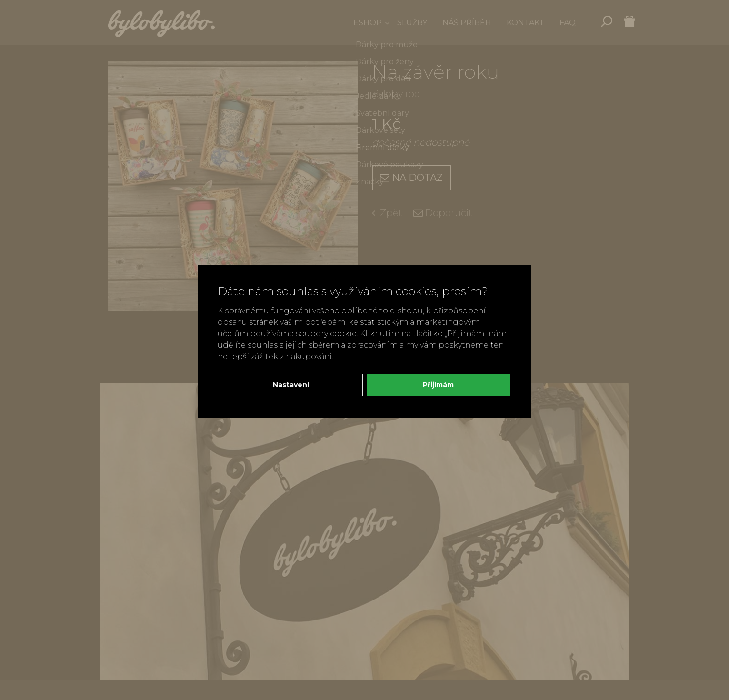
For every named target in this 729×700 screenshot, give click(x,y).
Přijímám (438, 385)
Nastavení (291, 385)
